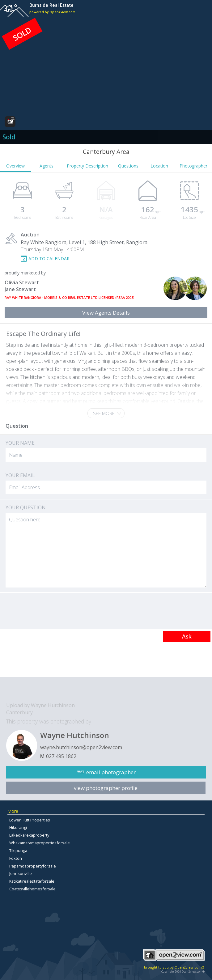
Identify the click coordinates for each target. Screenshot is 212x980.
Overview (15, 166)
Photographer (193, 166)
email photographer (111, 772)
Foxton (16, 858)
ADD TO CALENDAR (49, 259)
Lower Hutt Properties (30, 820)
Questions (128, 166)
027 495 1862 (61, 756)
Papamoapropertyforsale (33, 866)
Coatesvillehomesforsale (32, 889)
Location (159, 166)
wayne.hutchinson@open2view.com (81, 747)
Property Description (87, 166)
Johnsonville (21, 873)
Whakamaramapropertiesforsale (40, 843)
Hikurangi (18, 827)
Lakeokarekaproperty (29, 835)
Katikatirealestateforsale (32, 881)
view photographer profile (106, 788)
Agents (47, 166)
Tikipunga (18, 851)
